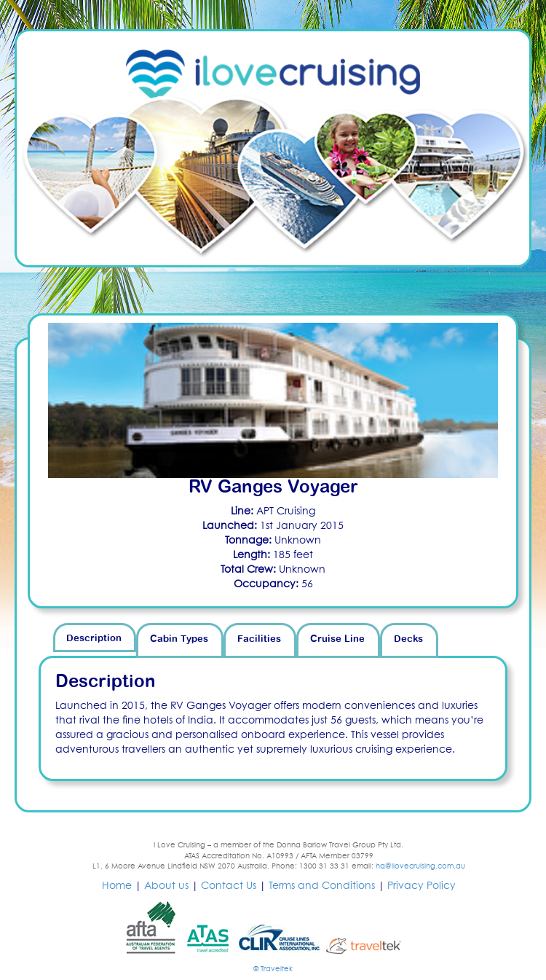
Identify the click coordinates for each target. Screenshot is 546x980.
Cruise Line (337, 639)
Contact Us (229, 886)
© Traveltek (273, 969)
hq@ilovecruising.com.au (420, 866)
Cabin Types (179, 639)
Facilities (259, 639)
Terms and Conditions (322, 886)
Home (117, 886)
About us (166, 886)
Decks (408, 639)
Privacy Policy (422, 886)
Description (94, 639)
